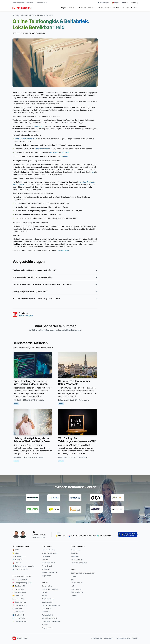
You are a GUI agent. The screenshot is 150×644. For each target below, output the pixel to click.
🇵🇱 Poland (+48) (18, 612)
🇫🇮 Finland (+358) (19, 618)
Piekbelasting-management (51, 605)
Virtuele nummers (77, 583)
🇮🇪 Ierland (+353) (18, 599)
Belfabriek (16, 33)
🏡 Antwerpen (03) (19, 556)
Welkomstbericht (47, 615)
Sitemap (135, 638)
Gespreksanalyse (47, 628)
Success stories (76, 589)
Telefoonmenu (46, 608)
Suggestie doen (109, 638)
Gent (14, 184)
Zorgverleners (46, 576)
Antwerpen (91, 182)
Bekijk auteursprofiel (26, 316)
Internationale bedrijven (49, 572)
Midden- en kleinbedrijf (49, 553)
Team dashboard (77, 560)
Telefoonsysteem (78, 546)
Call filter (45, 592)
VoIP (73, 586)
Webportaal (75, 556)
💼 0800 (16, 550)
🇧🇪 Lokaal (16, 553)
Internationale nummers (22, 576)
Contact (74, 596)
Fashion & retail (47, 566)
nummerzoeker (63, 250)
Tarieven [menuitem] (126, 8)
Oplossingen (47, 546)
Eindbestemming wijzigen (50, 589)
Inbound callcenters (48, 550)
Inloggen (134, 3)
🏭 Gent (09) (17, 563)
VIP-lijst (44, 596)
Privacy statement (96, 638)
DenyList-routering (48, 599)
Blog (17, 15)
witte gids (39, 126)
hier (92, 172)
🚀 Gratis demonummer (20, 569)
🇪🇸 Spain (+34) (18, 596)
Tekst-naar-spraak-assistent (51, 621)
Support (74, 576)
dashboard (64, 156)
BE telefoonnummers (21, 546)
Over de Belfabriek (77, 592)
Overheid (45, 560)
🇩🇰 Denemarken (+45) (20, 621)
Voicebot (45, 625)
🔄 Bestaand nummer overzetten (23, 566)
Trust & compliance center (123, 638)
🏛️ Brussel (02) (18, 560)
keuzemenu (55, 152)
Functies (45, 582)
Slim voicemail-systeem (49, 618)
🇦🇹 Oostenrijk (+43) (19, 602)
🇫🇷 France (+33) (18, 589)
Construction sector (48, 563)
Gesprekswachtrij (47, 602)
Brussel (21, 184)
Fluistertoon (46, 612)
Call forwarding (47, 586)
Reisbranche (46, 569)
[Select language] (125, 3)
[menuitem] (68, 8)
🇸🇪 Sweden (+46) (18, 615)
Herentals (82, 182)
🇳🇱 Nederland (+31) (19, 592)
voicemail (65, 152)
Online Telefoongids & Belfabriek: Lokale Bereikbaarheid (37, 15)
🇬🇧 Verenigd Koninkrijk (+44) (22, 583)
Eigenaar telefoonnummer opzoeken (83, 573)
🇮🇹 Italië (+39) (17, 608)
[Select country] (116, 3)
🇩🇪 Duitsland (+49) (19, 586)
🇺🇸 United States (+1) (20, 579)
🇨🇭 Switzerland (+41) (19, 605)
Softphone (75, 553)
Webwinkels (46, 556)
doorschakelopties (43, 149)
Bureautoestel (76, 550)
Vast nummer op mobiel (79, 563)
